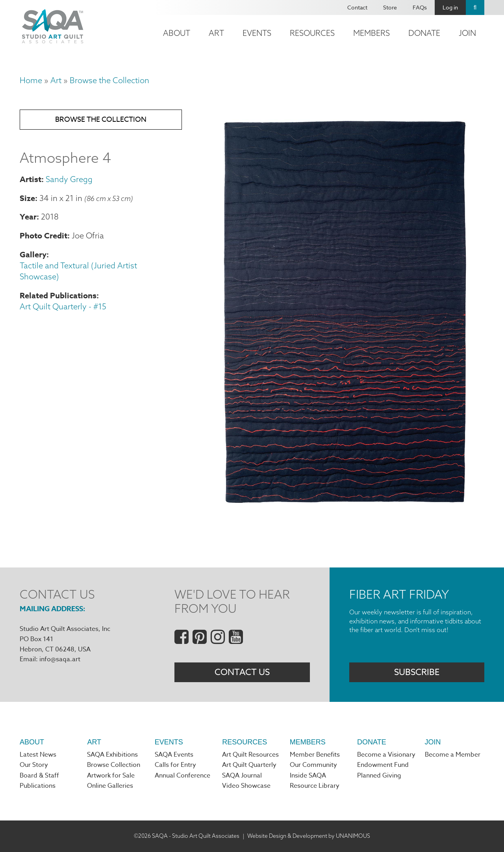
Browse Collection (114, 765)
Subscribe (417, 672)
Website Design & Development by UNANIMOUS (309, 836)
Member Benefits (315, 755)
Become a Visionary (386, 755)
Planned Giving (379, 776)
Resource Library (315, 786)
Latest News (38, 755)
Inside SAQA (308, 776)
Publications (38, 786)
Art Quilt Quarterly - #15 (63, 306)
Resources (312, 33)
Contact (357, 7)
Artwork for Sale (111, 776)
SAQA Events (174, 755)
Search (475, 7)
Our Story (34, 765)
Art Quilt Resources (250, 755)
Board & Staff (39, 776)
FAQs (420, 7)
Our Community (313, 765)
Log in (450, 7)
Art (216, 33)
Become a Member (453, 755)
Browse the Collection (109, 80)
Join (467, 33)
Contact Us (242, 672)
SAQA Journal (242, 776)
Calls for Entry (175, 765)
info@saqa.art (60, 659)
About (177, 33)
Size (27, 198)
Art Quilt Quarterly (249, 765)
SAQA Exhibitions (112, 755)
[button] (345, 509)
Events (257, 33)
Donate (424, 33)
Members (372, 33)
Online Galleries (110, 786)
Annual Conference (183, 776)
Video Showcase (246, 786)
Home (31, 80)
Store (390, 7)
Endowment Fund (383, 765)
